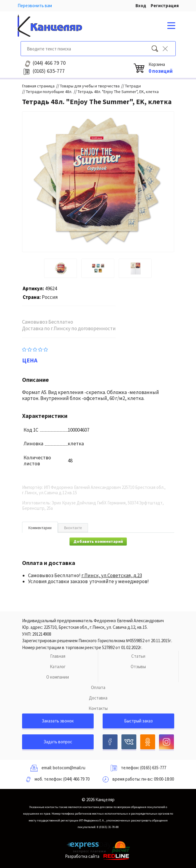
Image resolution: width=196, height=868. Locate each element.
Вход (141, 6)
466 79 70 (49, 63)
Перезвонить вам (35, 6)
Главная (58, 656)
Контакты (98, 708)
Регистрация (165, 6)
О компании (58, 677)
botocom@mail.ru (69, 768)
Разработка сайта (98, 856)
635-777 (49, 71)
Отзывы (138, 667)
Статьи (138, 656)
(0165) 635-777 (153, 768)
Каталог (58, 667)
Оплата (98, 687)
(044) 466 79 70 (76, 779)
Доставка (98, 698)
